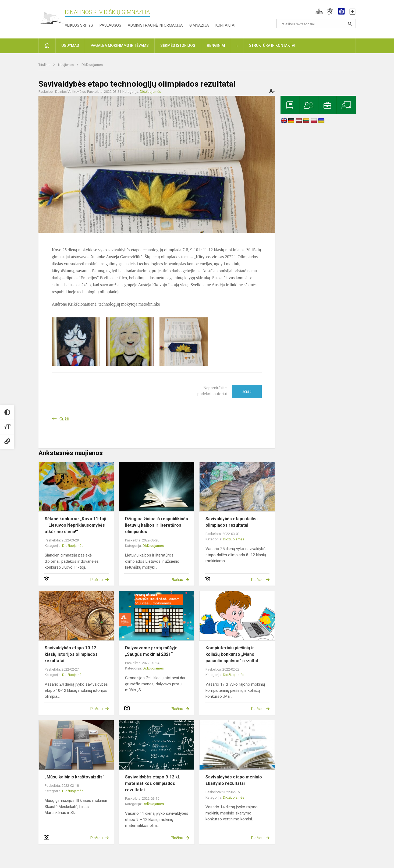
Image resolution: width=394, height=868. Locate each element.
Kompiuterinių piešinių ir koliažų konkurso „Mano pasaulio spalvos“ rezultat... (234, 654)
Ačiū (247, 392)
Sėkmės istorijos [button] (178, 45)
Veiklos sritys (79, 25)
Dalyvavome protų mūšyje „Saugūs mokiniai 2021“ (151, 651)
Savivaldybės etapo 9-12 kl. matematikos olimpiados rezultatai (152, 783)
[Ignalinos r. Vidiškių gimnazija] (52, 18)
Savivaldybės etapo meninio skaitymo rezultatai (234, 780)
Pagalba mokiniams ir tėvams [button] (120, 45)
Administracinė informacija (155, 25)
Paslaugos (110, 25)
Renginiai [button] (216, 45)
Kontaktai (225, 25)
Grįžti (64, 419)
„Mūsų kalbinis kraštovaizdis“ (74, 777)
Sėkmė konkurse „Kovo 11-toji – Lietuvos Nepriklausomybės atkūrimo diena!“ (75, 525)
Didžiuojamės (92, 65)
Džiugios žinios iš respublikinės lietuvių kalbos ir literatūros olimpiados (157, 525)
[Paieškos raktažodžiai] (316, 24)
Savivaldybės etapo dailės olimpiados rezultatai (232, 522)
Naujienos (66, 65)
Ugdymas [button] (70, 45)
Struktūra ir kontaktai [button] (272, 45)
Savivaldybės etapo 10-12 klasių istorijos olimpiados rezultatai (71, 654)
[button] (319, 11)
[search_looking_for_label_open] (350, 24)
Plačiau (97, 580)
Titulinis (45, 65)
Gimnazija (199, 25)
